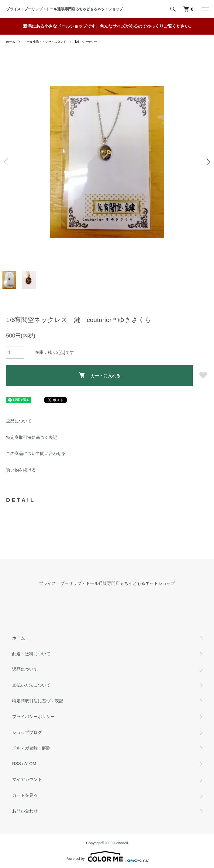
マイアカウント (27, 779)
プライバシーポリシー (33, 717)
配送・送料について (31, 654)
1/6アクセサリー (86, 42)
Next (207, 162)
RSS (17, 764)
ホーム (11, 42)
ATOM (30, 764)
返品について (19, 421)
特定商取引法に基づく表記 (32, 437)
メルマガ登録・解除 (31, 748)
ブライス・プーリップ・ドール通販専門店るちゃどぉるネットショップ (66, 9)
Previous (7, 162)
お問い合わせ (25, 811)
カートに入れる (100, 375)
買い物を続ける (21, 470)
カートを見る (25, 795)
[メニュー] (205, 9)
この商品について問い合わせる (36, 453)
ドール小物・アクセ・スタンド (45, 42)
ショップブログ (27, 732)
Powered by (107, 856)
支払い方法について (31, 685)
